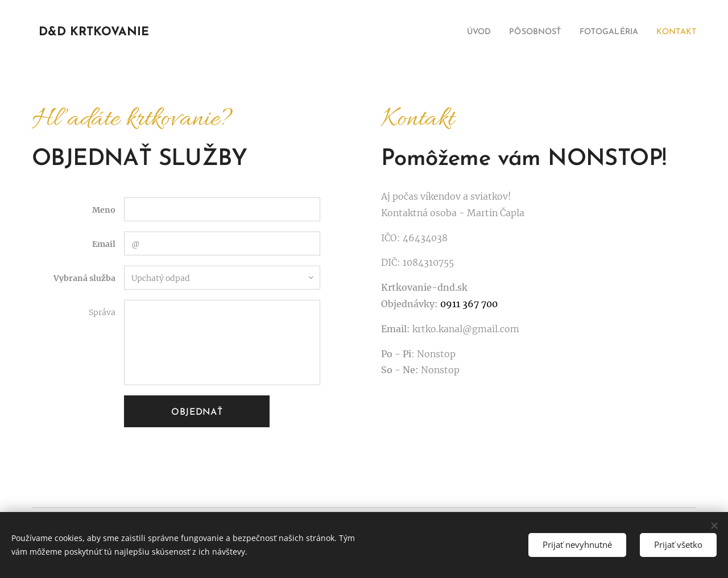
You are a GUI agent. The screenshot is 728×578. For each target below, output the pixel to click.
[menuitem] (460, 32)
